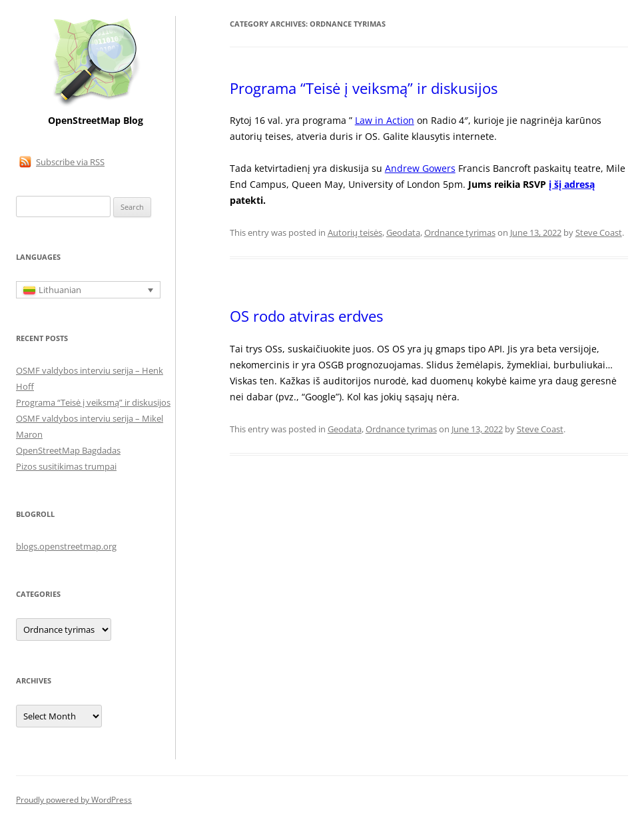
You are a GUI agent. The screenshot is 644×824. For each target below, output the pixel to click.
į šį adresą (572, 184)
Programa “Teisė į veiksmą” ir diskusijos (364, 88)
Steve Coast (599, 232)
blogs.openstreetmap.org (66, 546)
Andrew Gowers (420, 168)
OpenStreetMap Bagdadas (68, 450)
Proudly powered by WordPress (74, 800)
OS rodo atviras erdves (306, 316)
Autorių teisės (355, 232)
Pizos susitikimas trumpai (66, 466)
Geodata (403, 232)
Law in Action (385, 120)
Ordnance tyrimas (460, 232)
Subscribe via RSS (70, 162)
